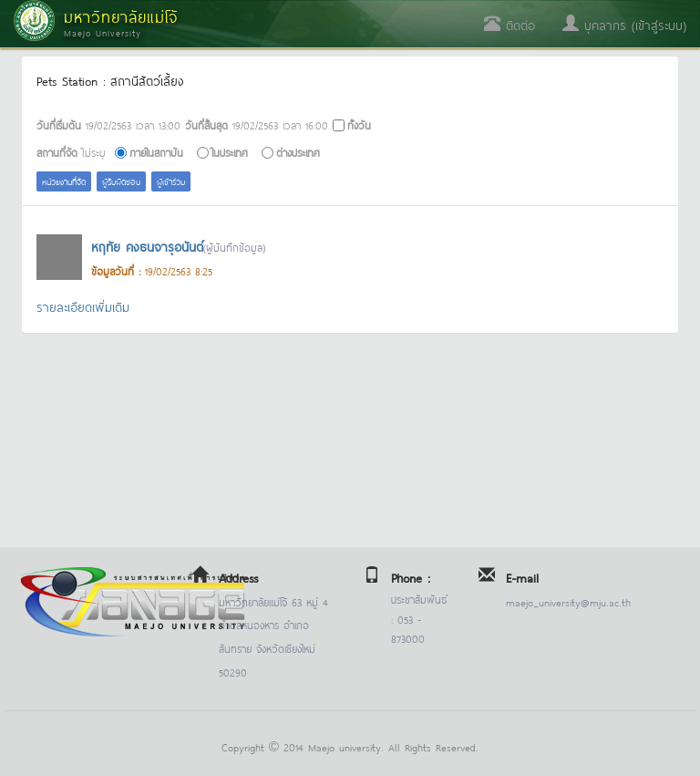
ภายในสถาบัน (156, 152)
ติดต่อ (510, 24)
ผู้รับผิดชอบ (121, 181)
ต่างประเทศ (298, 152)
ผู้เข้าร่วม (171, 181)
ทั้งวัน (359, 124)
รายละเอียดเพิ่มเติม (83, 306)
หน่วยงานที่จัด (64, 181)
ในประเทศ (230, 152)
